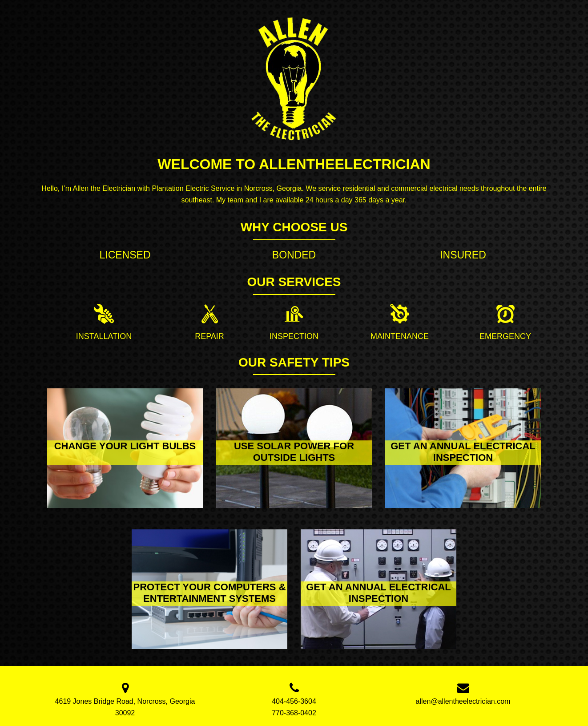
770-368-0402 (294, 713)
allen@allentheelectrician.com (463, 701)
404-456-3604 (294, 701)
